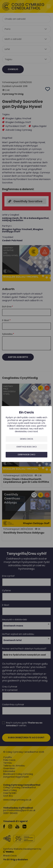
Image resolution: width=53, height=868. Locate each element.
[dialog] (26, 434)
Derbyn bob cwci (26, 455)
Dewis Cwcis (27, 439)
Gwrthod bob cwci (27, 447)
